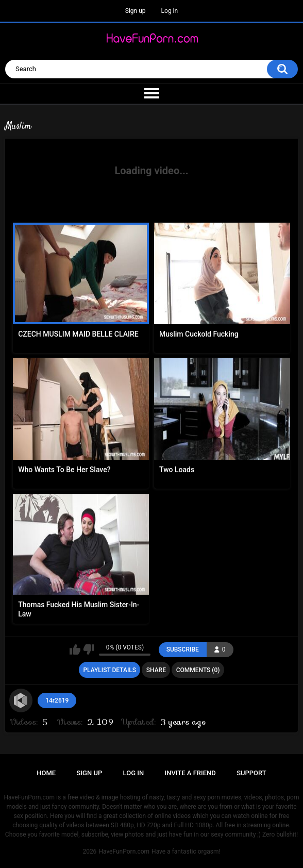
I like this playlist (75, 649)
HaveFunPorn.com (124, 852)
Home (46, 773)
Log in (170, 11)
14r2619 (57, 700)
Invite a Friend (190, 773)
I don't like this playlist (88, 649)
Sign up (136, 11)
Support (251, 773)
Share (156, 670)
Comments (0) (198, 670)
